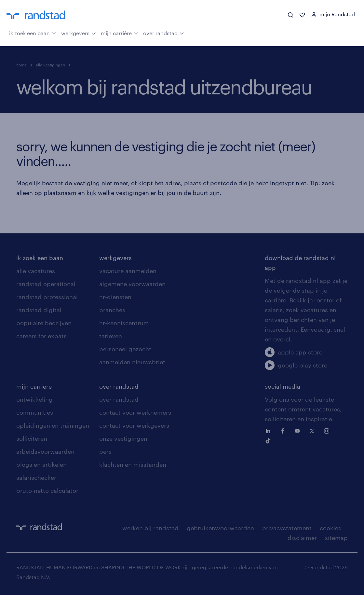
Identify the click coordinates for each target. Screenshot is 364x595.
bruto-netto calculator (47, 491)
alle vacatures (36, 271)
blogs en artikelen (41, 464)
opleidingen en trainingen (53, 425)
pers (105, 451)
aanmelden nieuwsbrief (132, 362)
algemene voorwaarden (132, 284)
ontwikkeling (34, 399)
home (21, 65)
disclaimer (302, 538)
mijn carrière (120, 33)
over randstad (164, 33)
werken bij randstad (150, 528)
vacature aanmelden (128, 271)
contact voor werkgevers (134, 425)
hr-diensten (115, 297)
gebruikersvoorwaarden (220, 528)
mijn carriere (34, 386)
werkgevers (79, 33)
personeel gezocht (125, 349)
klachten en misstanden (133, 464)
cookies (330, 528)
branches (112, 310)
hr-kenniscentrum (124, 323)
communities (35, 412)
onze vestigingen (123, 438)
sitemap (336, 538)
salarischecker (36, 477)
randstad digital (39, 310)
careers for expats (41, 336)
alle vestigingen (50, 65)
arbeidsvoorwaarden (45, 451)
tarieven (111, 336)
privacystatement (287, 528)
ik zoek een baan (33, 33)
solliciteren (32, 438)
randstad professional (47, 297)
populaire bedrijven (44, 323)
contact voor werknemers (135, 412)
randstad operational (46, 284)
